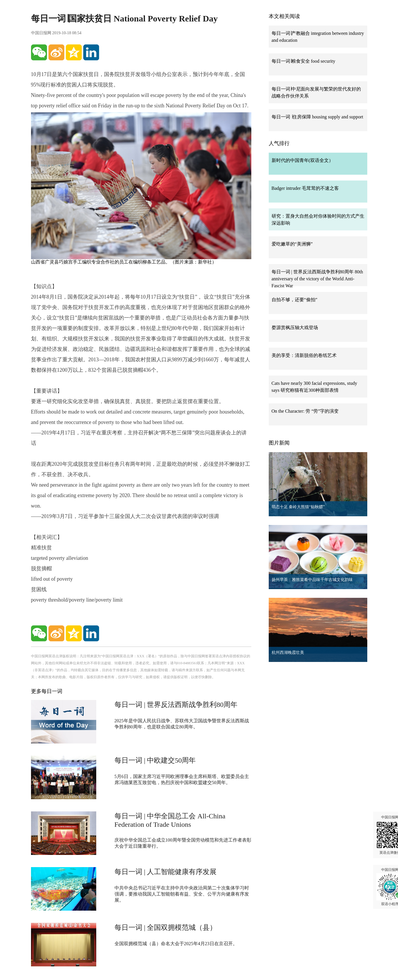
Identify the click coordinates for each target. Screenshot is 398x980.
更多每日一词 (47, 691)
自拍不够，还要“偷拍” (295, 300)
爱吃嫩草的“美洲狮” (292, 244)
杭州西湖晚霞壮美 (288, 653)
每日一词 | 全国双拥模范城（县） (166, 927)
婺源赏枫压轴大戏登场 (295, 327)
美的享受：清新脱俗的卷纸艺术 (304, 355)
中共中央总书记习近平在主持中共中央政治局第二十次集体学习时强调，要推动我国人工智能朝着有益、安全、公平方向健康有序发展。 (182, 894)
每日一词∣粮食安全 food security (304, 61)
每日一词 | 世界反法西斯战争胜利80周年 (176, 705)
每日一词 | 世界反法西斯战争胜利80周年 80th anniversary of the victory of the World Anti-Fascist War (317, 279)
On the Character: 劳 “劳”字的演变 (305, 411)
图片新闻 (279, 443)
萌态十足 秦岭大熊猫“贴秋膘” (298, 507)
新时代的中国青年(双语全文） (302, 160)
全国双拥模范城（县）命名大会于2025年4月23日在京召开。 (176, 944)
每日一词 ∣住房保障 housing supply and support (317, 117)
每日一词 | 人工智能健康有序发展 (166, 872)
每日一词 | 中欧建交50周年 (155, 760)
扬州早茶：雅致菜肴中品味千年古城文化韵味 (312, 580)
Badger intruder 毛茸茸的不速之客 (305, 188)
